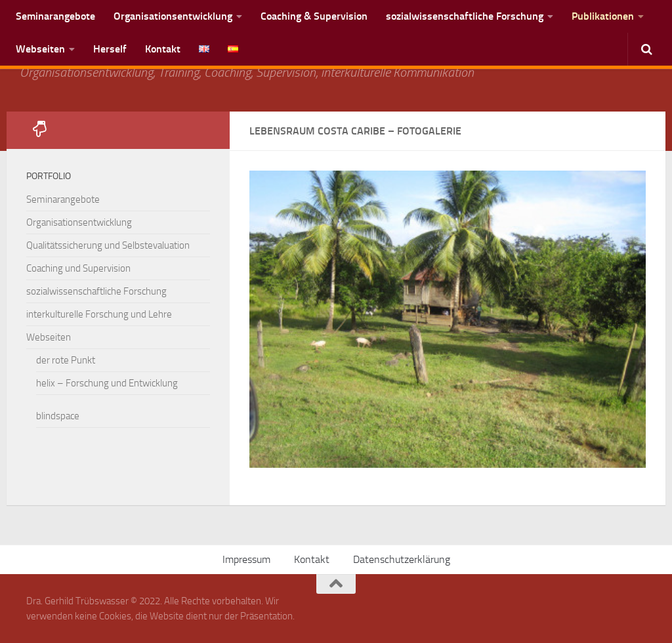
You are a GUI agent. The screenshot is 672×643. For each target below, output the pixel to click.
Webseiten (40, 49)
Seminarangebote (55, 16)
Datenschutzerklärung (402, 559)
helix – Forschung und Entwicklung (107, 383)
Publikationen (603, 16)
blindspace (58, 416)
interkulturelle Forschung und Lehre (99, 314)
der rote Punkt (66, 360)
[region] (448, 319)
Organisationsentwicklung (173, 16)
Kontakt (163, 49)
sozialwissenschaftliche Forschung (465, 16)
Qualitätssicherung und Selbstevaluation (108, 245)
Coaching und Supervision (78, 268)
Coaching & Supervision (314, 16)
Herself (110, 49)
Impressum (246, 559)
